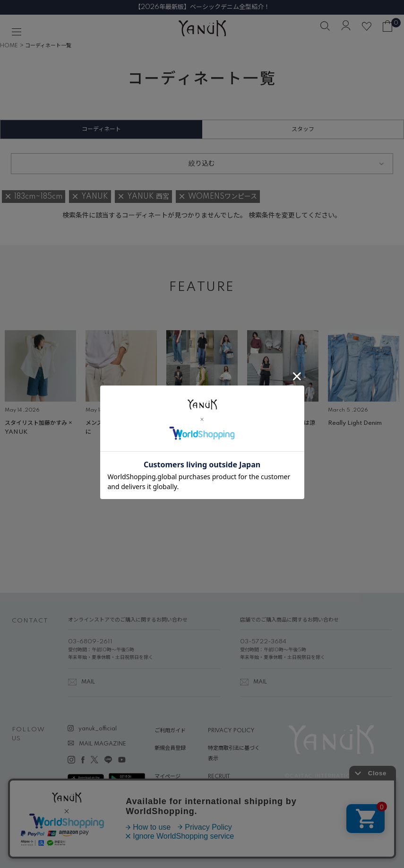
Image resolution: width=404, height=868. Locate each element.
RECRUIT (219, 777)
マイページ (168, 777)
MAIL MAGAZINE (103, 744)
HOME (9, 46)
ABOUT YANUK (175, 794)
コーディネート (101, 129)
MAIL (88, 682)
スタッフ (303, 129)
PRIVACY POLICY (231, 731)
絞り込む (202, 164)
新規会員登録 (170, 748)
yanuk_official (98, 729)
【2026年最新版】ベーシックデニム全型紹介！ (202, 7)
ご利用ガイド (170, 731)
